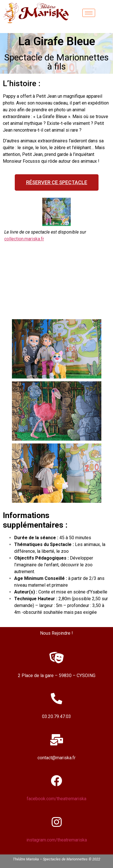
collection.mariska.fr (24, 239)
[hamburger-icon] (89, 13)
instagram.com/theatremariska (57, 840)
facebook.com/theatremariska (56, 799)
